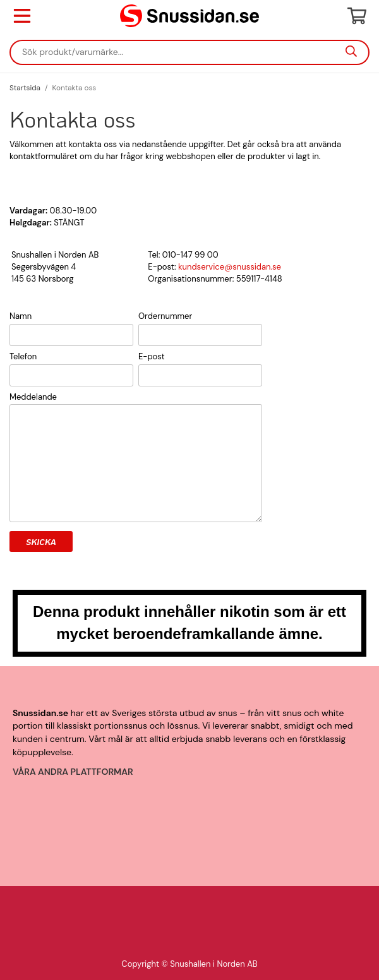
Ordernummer (165, 316)
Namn (21, 316)
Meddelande (33, 397)
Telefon (23, 356)
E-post (152, 356)
